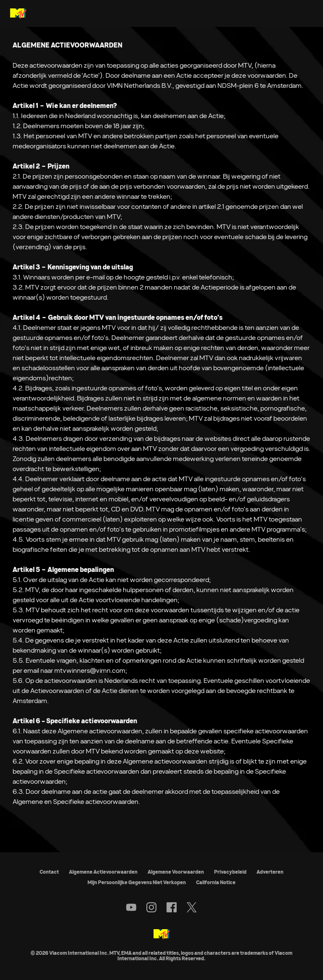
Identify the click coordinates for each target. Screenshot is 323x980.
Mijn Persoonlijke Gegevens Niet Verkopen (137, 882)
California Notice (216, 882)
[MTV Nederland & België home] (18, 13)
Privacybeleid (230, 872)
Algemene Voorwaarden (176, 872)
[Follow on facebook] (172, 907)
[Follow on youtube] (131, 907)
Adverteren (270, 872)
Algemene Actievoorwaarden (103, 872)
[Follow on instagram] (151, 907)
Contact (49, 872)
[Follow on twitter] (192, 907)
